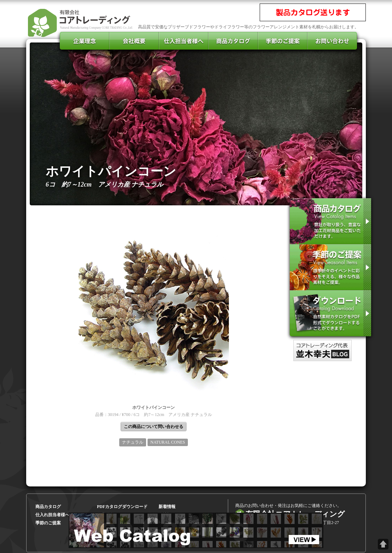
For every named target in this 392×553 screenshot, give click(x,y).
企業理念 (85, 41)
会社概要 (134, 41)
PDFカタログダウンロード (122, 507)
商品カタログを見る (330, 221)
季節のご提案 (330, 267)
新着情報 (167, 507)
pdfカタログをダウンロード (330, 313)
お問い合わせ (332, 41)
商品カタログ (233, 41)
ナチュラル (133, 442)
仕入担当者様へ (184, 41)
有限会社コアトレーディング (81, 21)
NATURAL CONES (168, 442)
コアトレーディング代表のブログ (322, 350)
